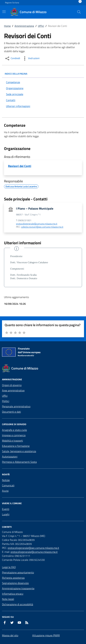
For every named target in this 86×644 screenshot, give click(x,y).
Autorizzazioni (10, 457)
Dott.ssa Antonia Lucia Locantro (21, 186)
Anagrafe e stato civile (14, 430)
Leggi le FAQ (9, 567)
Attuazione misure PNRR (46, 635)
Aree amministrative (13, 390)
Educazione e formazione (16, 446)
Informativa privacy (13, 594)
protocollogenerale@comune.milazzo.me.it (37, 224)
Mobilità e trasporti (12, 441)
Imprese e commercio (14, 435)
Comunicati (8, 485)
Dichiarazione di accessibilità (18, 604)
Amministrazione (24, 26)
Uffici (41, 26)
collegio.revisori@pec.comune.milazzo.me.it (42, 227)
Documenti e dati (11, 412)
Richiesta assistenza (13, 578)
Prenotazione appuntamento (18, 572)
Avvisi (5, 491)
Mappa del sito (10, 635)
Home (7, 26)
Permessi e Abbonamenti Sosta (19, 462)
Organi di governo (12, 385)
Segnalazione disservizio (15, 583)
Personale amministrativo (16, 406)
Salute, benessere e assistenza (19, 451)
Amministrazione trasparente (18, 588)
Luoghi (6, 514)
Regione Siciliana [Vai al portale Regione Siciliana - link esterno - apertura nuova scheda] (12, 3)
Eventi (6, 509)
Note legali (8, 599)
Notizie (6, 480)
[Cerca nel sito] (79, 12)
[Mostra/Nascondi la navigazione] (4, 12)
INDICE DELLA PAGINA (43, 74)
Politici (6, 401)
